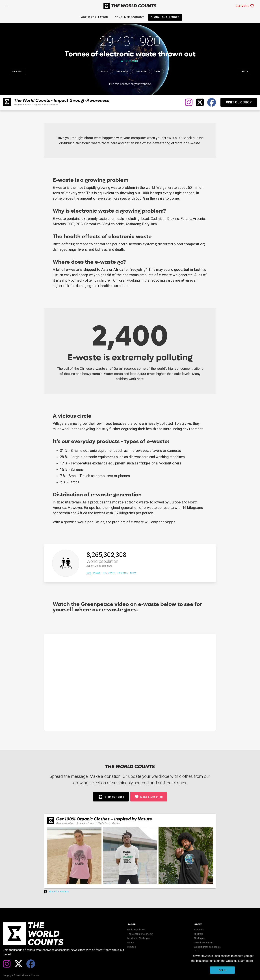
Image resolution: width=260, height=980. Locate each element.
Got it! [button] (222, 970)
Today (157, 71)
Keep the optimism (203, 943)
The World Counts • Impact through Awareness (62, 100)
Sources (17, 71)
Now (89, 573)
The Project (200, 938)
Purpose (131, 947)
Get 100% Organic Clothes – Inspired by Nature (104, 819)
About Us (198, 930)
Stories (131, 943)
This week (141, 71)
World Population (136, 930)
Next (245, 71)
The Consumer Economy (140, 934)
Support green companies (207, 947)
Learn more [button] (246, 961)
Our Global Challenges (139, 938)
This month (122, 71)
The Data (198, 934)
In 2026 (104, 71)
